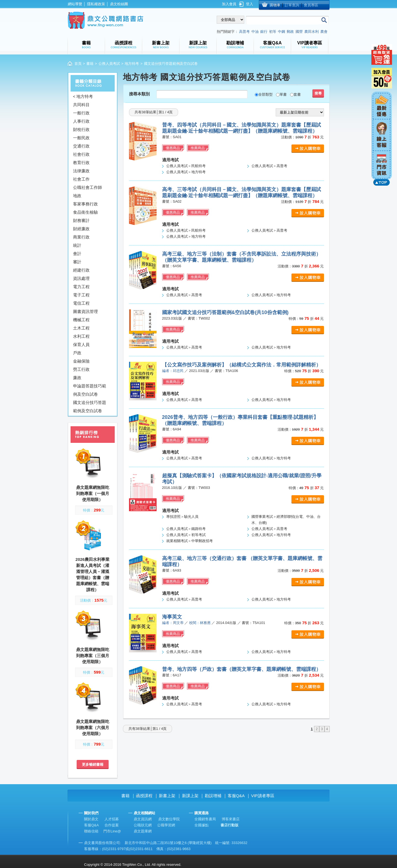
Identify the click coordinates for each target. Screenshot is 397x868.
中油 (255, 32)
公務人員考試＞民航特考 (186, 166)
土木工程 (81, 328)
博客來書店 (231, 819)
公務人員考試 (109, 64)
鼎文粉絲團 (119, 4)
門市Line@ (112, 831)
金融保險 (81, 361)
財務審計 (81, 220)
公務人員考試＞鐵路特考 (186, 529)
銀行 (264, 32)
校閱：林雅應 (200, 623)
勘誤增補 (213, 796)
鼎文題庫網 (143, 831)
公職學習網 (166, 825)
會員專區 (311, 5)
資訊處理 (81, 278)
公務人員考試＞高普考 (269, 166)
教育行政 (81, 163)
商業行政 (81, 237)
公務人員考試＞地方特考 (186, 172)
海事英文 (172, 617)
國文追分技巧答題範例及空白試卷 (90, 407)
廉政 (77, 378)
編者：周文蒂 (173, 623)
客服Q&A (236, 796)
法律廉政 (81, 171)
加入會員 (229, 4)
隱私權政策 (96, 4)
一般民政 (81, 138)
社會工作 (81, 179)
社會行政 (81, 154)
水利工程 (81, 336)
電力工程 (81, 287)
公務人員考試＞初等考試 (186, 535)
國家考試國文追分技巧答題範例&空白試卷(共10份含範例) (225, 312)
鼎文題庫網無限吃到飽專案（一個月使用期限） (93, 493)
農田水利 (312, 32)
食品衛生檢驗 (85, 212)
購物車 (275, 5)
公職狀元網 (143, 825)
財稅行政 (81, 129)
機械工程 (81, 320)
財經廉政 (81, 229)
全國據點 (202, 825)
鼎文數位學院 (169, 819)
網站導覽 (75, 4)
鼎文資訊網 (143, 819)
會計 (77, 254)
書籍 (90, 64)
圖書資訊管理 (85, 311)
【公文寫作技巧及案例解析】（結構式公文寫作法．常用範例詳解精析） (242, 365)
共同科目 (81, 105)
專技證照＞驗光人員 (182, 517)
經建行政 (81, 270)
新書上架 (167, 796)
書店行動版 (230, 825)
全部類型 (265, 94)
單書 (283, 94)
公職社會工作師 (88, 187)
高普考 (244, 32)
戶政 (77, 353)
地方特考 (132, 64)
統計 (77, 245)
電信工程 (81, 303)
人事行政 (81, 121)
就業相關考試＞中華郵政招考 (190, 541)
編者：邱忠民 (173, 371)
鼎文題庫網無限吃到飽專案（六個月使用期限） (93, 728)
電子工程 (81, 295)
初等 (273, 32)
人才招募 (112, 819)
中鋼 (281, 32)
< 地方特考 (83, 96)
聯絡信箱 (91, 831)
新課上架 (190, 796)
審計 (77, 262)
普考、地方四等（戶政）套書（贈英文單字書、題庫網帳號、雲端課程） (242, 669)
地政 (77, 196)
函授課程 (144, 796)
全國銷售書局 (205, 819)
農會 (324, 32)
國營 (299, 32)
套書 (297, 94)
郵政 (290, 32)
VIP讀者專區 (263, 796)
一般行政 (81, 113)
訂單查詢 (292, 5)
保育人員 (81, 345)
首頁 (78, 64)
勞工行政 (81, 369)
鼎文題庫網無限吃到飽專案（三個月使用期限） (93, 656)
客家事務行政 (85, 204)
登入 (250, 4)
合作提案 (112, 825)
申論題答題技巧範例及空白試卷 (90, 390)
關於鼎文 (91, 819)
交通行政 (81, 146)
